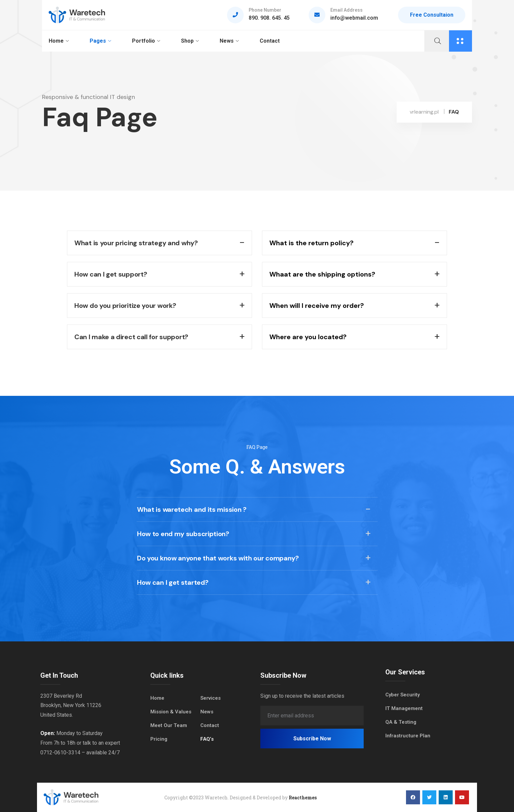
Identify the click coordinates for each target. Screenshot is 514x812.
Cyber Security (402, 695)
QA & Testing (401, 722)
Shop (187, 41)
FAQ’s (207, 739)
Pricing (159, 739)
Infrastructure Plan (408, 736)
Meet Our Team (169, 725)
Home (56, 41)
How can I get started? (173, 582)
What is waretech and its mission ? (192, 509)
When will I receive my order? (317, 306)
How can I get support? (111, 274)
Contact (270, 41)
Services (210, 698)
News (227, 41)
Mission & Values (171, 712)
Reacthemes (303, 798)
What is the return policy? (311, 243)
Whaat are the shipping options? (322, 274)
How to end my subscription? (183, 534)
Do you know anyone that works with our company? (218, 558)
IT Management (404, 708)
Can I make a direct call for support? (131, 337)
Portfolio (143, 41)
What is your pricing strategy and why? (136, 243)
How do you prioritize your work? (125, 306)
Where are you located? (308, 337)
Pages (98, 41)
